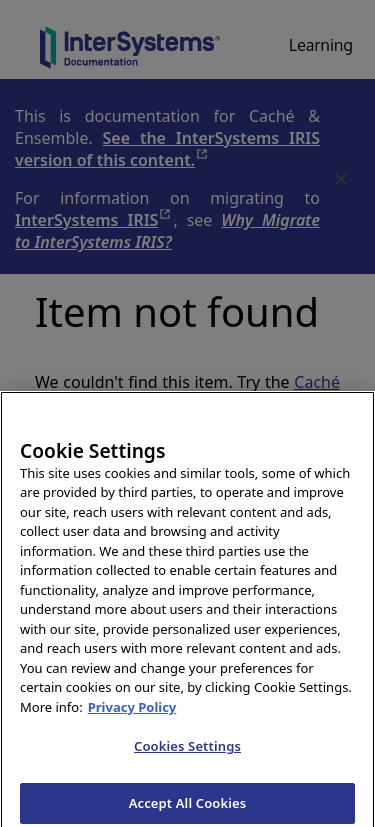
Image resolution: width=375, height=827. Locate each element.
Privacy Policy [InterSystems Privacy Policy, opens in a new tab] (132, 713)
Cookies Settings (187, 753)
